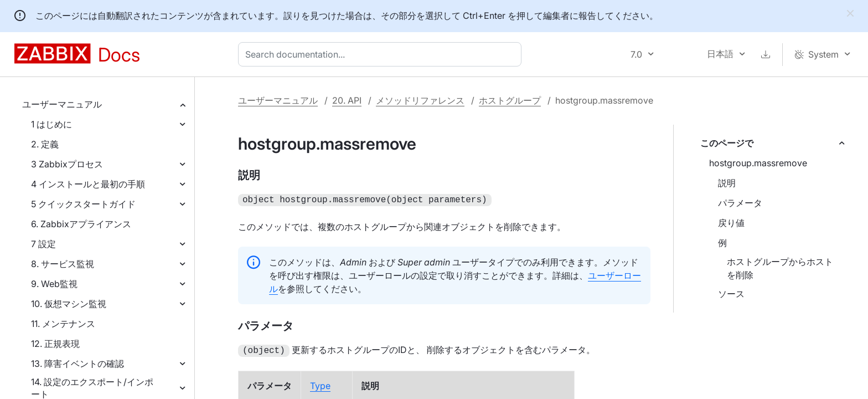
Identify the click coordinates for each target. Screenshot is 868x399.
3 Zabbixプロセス (67, 164)
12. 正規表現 (55, 344)
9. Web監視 (54, 284)
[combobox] (382, 54)
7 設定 (43, 244)
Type (320, 383)
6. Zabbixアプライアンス (81, 224)
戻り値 (731, 223)
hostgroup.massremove (758, 163)
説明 (727, 183)
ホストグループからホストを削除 (780, 268)
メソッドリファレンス (420, 100)
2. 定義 (45, 144)
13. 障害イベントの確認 (77, 364)
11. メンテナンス (63, 324)
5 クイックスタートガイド (83, 204)
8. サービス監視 (63, 264)
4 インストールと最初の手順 (88, 184)
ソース (731, 294)
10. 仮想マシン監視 (69, 304)
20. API (347, 100)
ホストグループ (510, 100)
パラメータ (740, 203)
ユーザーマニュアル (62, 104)
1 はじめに (51, 124)
